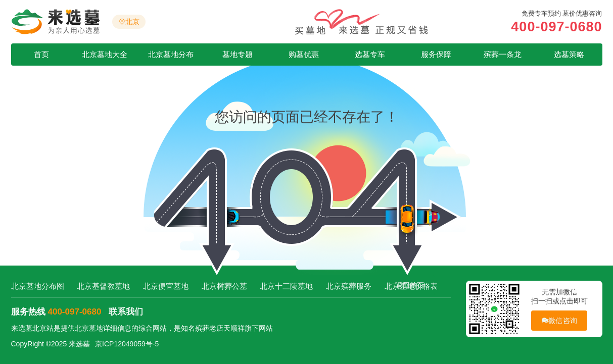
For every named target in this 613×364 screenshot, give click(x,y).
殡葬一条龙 (503, 54)
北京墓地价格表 (411, 286)
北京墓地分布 (171, 54)
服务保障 (436, 54)
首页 (41, 54)
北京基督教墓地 (103, 286)
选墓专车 (370, 54)
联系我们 (126, 312)
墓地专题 (238, 54)
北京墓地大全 (105, 54)
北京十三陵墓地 (286, 286)
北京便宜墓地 (166, 286)
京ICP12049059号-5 (127, 344)
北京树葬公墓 (224, 286)
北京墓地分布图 (38, 286)
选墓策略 (569, 54)
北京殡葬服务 (349, 286)
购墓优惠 (304, 54)
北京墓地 (89, 328)
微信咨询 (559, 321)
